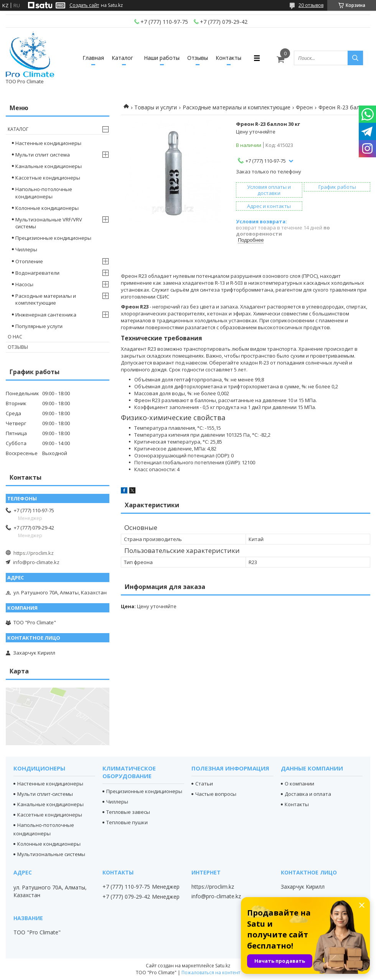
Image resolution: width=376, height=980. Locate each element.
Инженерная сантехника (46, 315)
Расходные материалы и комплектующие (237, 107)
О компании (299, 784)
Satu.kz (223, 966)
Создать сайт (84, 5)
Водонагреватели (37, 273)
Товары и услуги (156, 107)
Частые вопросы (216, 794)
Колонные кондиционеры (47, 208)
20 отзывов (311, 5)
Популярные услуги (39, 326)
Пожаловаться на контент (211, 973)
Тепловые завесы (128, 812)
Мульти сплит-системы (45, 794)
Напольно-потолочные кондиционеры (44, 193)
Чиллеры (26, 249)
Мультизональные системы (51, 854)
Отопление (29, 261)
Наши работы (162, 58)
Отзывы (198, 58)
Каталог (122, 58)
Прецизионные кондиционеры (53, 238)
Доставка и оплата (308, 794)
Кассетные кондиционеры (48, 178)
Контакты (228, 58)
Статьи (204, 784)
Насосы (24, 284)
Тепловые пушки (127, 822)
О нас (15, 337)
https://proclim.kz (34, 553)
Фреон (304, 107)
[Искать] (355, 58)
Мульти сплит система (43, 155)
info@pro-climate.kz (36, 562)
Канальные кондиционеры (49, 166)
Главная (93, 58)
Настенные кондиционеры (48, 143)
